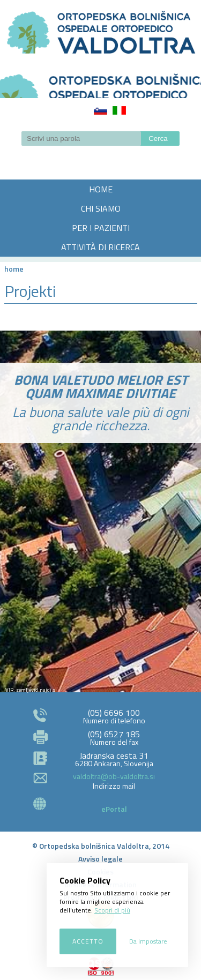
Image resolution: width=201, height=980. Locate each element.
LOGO (100, 83)
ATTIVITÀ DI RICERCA (100, 247)
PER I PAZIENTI (101, 228)
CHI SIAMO (101, 208)
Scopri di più (112, 910)
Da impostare (148, 941)
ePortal (114, 809)
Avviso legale (100, 859)
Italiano (119, 110)
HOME (101, 189)
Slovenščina (100, 110)
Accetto (88, 941)
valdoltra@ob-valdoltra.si (114, 776)
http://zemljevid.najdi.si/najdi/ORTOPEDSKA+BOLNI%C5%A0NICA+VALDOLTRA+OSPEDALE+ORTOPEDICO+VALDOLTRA (100, 582)
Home (14, 269)
